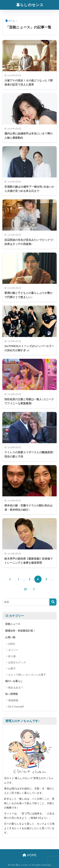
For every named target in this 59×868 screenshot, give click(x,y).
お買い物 (10, 637)
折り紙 (12, 656)
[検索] (53, 602)
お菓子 (12, 669)
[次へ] (34, 589)
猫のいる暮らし (14, 681)
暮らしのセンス (30, 5)
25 (25, 589)
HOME (29, 855)
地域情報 (13, 700)
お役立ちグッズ (17, 662)
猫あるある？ (16, 688)
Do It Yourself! (16, 707)
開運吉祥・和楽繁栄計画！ (20, 631)
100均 (12, 644)
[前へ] (10, 579)
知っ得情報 (11, 694)
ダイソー (13, 650)
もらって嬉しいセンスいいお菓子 (27, 675)
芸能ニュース (13, 624)
